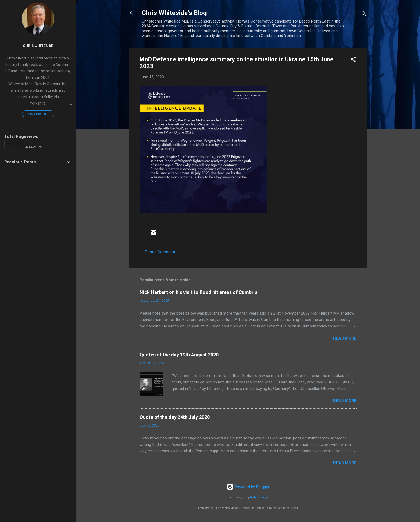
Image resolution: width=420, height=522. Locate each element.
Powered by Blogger (248, 487)
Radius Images (260, 497)
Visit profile (38, 114)
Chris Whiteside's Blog (174, 13)
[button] (353, 60)
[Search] (364, 15)
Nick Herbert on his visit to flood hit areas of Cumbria (198, 292)
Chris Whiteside (38, 46)
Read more (345, 338)
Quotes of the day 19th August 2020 (179, 355)
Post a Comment (160, 252)
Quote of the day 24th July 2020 (175, 417)
